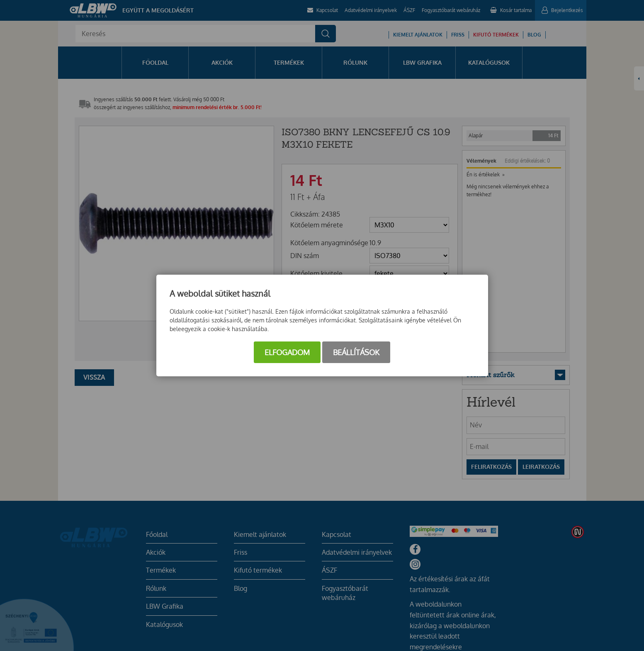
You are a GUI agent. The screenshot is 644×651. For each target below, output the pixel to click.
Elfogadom (287, 352)
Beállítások (356, 352)
